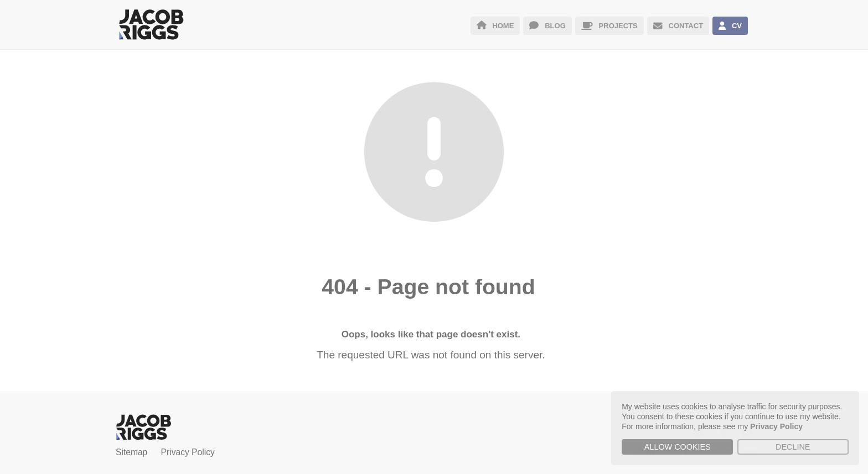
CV (730, 26)
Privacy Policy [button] (776, 426)
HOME (495, 26)
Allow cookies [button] (678, 447)
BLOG (547, 26)
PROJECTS (609, 26)
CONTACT (678, 26)
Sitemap (131, 452)
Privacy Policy (188, 452)
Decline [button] (793, 447)
